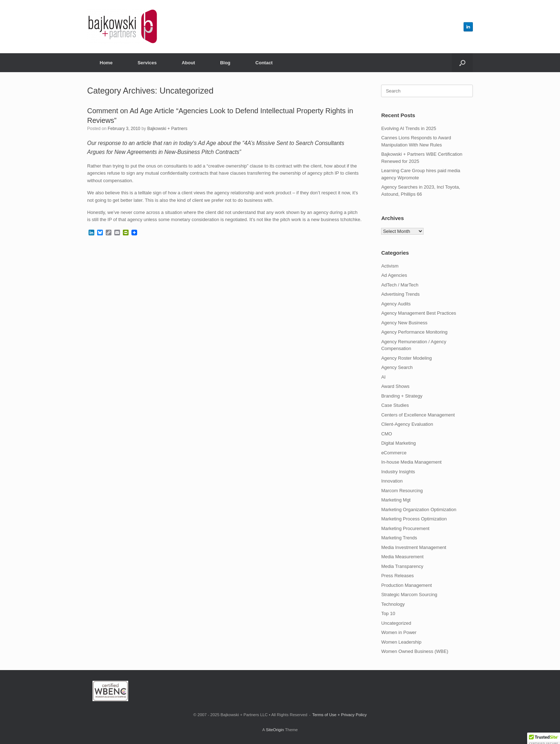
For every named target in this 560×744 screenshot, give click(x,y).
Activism (390, 266)
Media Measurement (402, 557)
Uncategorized (396, 623)
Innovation (392, 481)
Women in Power (399, 632)
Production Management (406, 585)
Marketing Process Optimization (414, 519)
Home (106, 63)
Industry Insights (398, 472)
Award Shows (395, 386)
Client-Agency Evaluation (407, 424)
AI (383, 377)
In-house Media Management (411, 462)
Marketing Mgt (396, 500)
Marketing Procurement (405, 528)
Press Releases (397, 576)
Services (147, 63)
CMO (386, 434)
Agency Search (397, 367)
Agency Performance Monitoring (414, 332)
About (189, 63)
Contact (264, 63)
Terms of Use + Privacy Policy (339, 715)
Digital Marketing (398, 443)
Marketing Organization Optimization (419, 510)
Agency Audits (396, 304)
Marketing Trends (399, 538)
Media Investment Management (414, 547)
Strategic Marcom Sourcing (409, 595)
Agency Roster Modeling (406, 358)
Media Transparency (402, 566)
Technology (393, 604)
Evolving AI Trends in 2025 (409, 128)
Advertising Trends (400, 294)
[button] (462, 63)
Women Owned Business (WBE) (415, 651)
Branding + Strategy (402, 396)
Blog (225, 63)
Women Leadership (401, 642)
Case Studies (395, 405)
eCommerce (394, 453)
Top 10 (388, 613)
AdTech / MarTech (400, 285)
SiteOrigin (275, 730)
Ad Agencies (394, 275)
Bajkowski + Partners (167, 129)
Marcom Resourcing (402, 491)
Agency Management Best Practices (419, 313)
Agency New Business (404, 323)
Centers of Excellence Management (418, 415)
